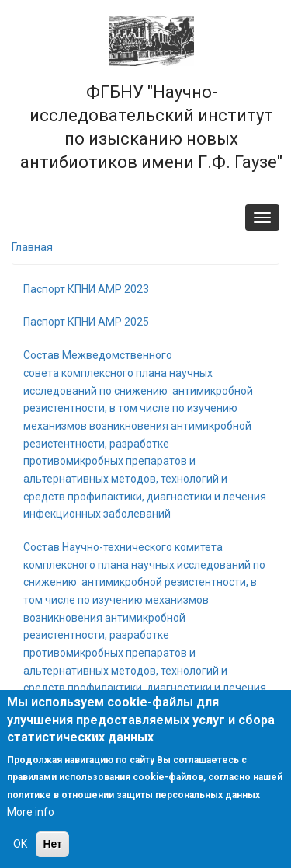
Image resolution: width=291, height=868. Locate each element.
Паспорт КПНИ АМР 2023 (86, 289)
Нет (52, 844)
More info (31, 812)
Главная (32, 247)
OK (20, 844)
